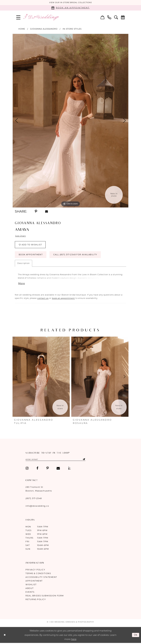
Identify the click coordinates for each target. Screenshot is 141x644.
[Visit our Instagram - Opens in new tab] (27, 469)
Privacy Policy (35, 570)
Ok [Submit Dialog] (136, 635)
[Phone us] (109, 17)
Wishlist (31, 585)
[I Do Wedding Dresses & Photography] (41, 17)
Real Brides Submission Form (45, 596)
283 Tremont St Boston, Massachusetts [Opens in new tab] (39, 489)
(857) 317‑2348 (34, 499)
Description (23, 264)
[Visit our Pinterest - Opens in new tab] (48, 469)
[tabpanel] (70, 121)
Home (22, 29)
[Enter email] (56, 460)
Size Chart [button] (21, 236)
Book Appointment (31, 255)
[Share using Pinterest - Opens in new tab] (36, 211)
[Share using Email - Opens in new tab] (47, 211)
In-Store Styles (72, 29)
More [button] (22, 284)
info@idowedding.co (37, 506)
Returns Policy (36, 600)
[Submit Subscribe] (82, 460)
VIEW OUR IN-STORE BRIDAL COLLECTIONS (71, 3)
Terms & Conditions (38, 574)
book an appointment (63, 298)
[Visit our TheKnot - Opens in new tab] (69, 469)
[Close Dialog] (5, 635)
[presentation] (41, 377)
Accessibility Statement (41, 578)
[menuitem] (18, 17)
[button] (18, 17)
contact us (43, 298)
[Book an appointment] (70, 8)
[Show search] (116, 17)
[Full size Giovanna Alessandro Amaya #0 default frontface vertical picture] (70, 121)
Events (30, 592)
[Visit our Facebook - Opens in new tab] (37, 469)
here (74, 640)
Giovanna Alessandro (44, 29)
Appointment (34, 581)
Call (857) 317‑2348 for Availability (76, 255)
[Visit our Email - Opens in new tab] (58, 469)
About (30, 589)
